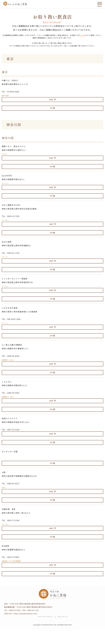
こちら (83, 35)
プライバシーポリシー (45, 632)
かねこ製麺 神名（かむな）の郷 (15, 4)
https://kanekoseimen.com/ (25, 628)
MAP (52, 100)
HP (52, 109)
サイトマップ (63, 632)
